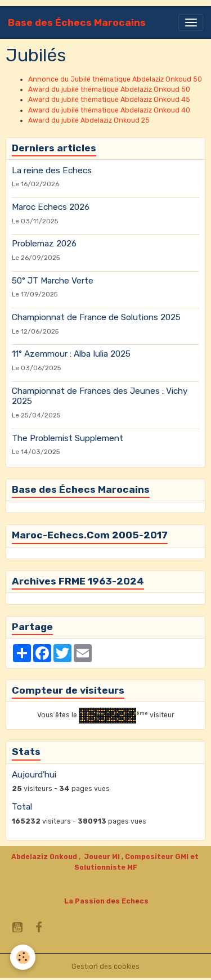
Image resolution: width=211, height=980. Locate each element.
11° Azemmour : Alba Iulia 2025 (71, 354)
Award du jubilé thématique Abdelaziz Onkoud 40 (109, 110)
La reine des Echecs (52, 170)
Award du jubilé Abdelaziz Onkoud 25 (89, 120)
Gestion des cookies (105, 966)
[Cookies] (23, 957)
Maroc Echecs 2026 (51, 207)
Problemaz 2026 (44, 244)
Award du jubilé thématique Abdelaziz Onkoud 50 (109, 89)
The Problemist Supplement (68, 438)
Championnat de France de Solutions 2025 (96, 317)
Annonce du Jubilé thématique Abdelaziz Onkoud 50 (115, 79)
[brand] (77, 23)
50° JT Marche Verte (53, 281)
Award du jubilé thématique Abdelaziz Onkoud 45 (109, 100)
